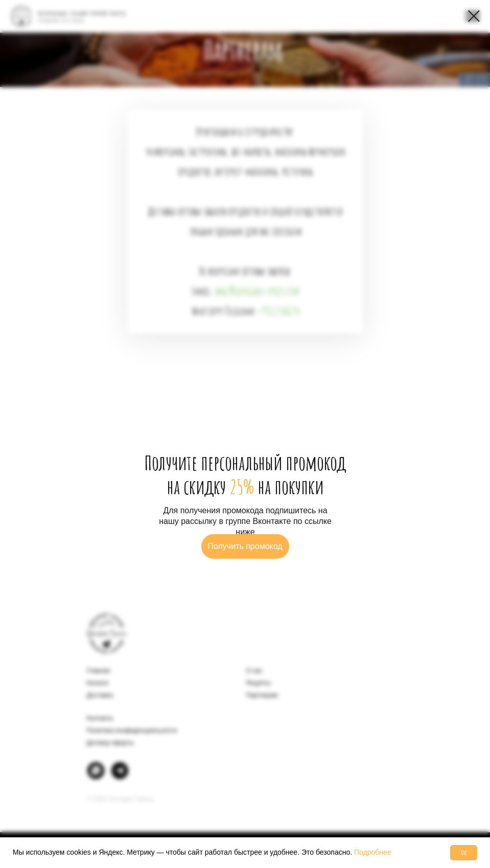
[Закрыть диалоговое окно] (474, 16)
